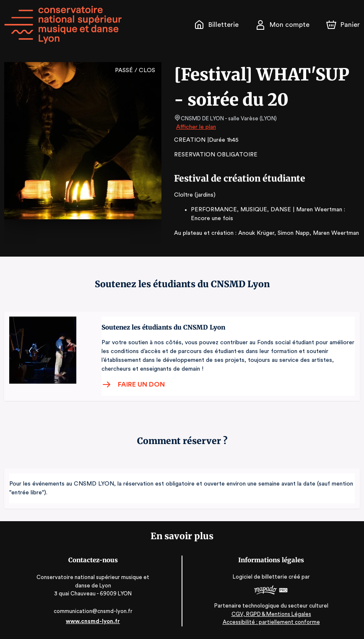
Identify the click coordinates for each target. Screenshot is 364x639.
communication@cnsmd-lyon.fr (93, 611)
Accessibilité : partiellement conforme (271, 622)
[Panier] (343, 25)
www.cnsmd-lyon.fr (93, 621)
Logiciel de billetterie (260, 577)
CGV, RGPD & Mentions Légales (271, 614)
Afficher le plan (195, 127)
